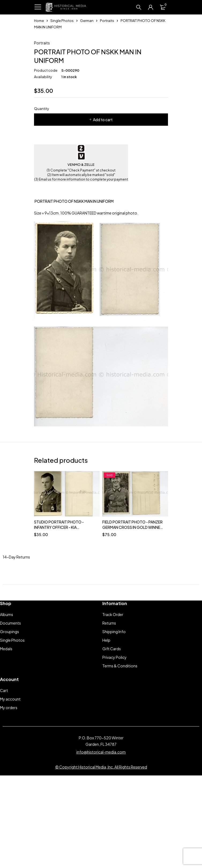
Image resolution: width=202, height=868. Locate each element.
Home (39, 21)
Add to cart (103, 205)
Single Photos (62, 21)
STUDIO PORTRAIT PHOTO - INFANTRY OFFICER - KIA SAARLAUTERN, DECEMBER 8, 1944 (65, 613)
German (87, 21)
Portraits (107, 21)
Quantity (42, 194)
